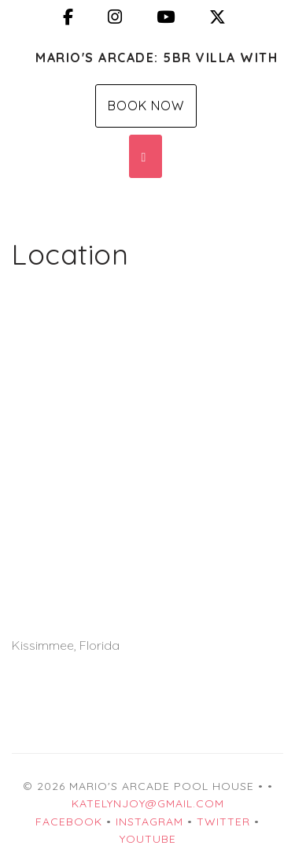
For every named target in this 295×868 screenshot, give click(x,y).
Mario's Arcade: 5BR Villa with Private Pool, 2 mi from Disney (159, 57)
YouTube (148, 839)
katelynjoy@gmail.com (148, 803)
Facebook (69, 822)
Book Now (146, 106)
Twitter (223, 822)
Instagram (149, 822)
